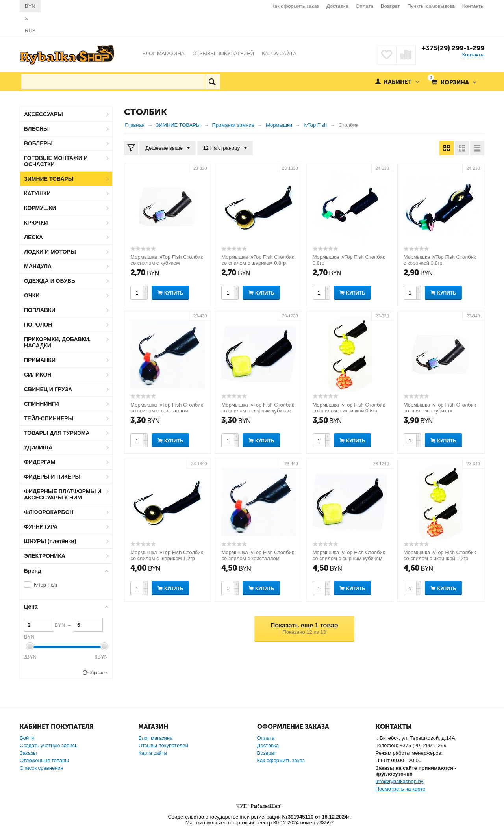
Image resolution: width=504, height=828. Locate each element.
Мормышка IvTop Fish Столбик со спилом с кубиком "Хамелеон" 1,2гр (440, 411)
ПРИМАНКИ (40, 360)
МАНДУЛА (38, 266)
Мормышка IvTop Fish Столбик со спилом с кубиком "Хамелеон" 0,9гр (167, 263)
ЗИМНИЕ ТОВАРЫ (49, 179)
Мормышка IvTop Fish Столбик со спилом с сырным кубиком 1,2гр (349, 558)
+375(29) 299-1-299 (453, 48)
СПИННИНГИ (42, 404)
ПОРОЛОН (38, 325)
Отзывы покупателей (163, 745)
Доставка (337, 6)
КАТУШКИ (37, 193)
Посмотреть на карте (400, 789)
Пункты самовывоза (431, 6)
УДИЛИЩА (38, 447)
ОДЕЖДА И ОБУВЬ (50, 281)
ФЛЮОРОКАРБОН (49, 512)
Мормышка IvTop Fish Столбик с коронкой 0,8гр (440, 260)
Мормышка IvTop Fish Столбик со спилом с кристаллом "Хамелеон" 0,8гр (167, 411)
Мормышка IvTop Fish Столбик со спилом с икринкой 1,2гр (440, 555)
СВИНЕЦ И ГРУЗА (48, 389)
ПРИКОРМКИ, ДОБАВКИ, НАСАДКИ (57, 342)
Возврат (390, 6)
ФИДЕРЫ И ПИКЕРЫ (52, 477)
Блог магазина (155, 738)
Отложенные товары (44, 760)
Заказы (28, 753)
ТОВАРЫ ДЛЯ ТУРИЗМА (57, 433)
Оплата (365, 6)
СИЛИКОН (38, 375)
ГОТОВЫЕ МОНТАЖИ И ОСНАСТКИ (56, 161)
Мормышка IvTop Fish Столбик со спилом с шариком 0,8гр (258, 260)
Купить (174, 293)
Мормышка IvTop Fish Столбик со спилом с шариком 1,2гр (167, 555)
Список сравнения (42, 768)
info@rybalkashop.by (400, 781)
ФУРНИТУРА (41, 527)
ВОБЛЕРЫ (38, 143)
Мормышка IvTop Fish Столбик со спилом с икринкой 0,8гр (349, 408)
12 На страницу (225, 148)
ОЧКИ (32, 295)
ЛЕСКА (33, 237)
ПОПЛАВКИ (40, 310)
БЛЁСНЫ (36, 129)
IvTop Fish (45, 585)
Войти (27, 738)
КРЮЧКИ (36, 223)
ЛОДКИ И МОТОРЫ (50, 252)
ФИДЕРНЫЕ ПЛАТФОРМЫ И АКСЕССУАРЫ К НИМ (63, 494)
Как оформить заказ (295, 6)
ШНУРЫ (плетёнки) (50, 541)
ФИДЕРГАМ (40, 462)
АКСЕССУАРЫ (44, 114)
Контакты (473, 6)
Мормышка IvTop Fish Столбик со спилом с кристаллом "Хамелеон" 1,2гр (258, 558)
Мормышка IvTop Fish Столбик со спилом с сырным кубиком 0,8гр (258, 411)
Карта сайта (152, 753)
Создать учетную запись (49, 745)
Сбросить (98, 672)
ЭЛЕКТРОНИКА (45, 556)
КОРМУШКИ (40, 208)
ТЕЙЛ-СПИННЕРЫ (49, 418)
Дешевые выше (168, 148)
